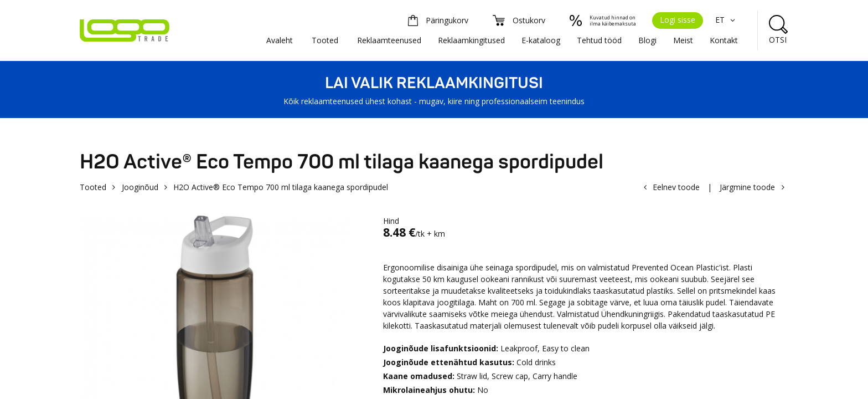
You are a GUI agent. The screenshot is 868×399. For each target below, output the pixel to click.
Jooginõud (140, 187)
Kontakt (724, 40)
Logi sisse (678, 20)
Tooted (325, 40)
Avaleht (280, 40)
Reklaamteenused (389, 40)
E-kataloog (541, 40)
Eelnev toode (676, 187)
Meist (683, 40)
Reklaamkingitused (471, 40)
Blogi (647, 40)
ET (727, 20)
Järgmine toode (747, 187)
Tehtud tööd (599, 40)
